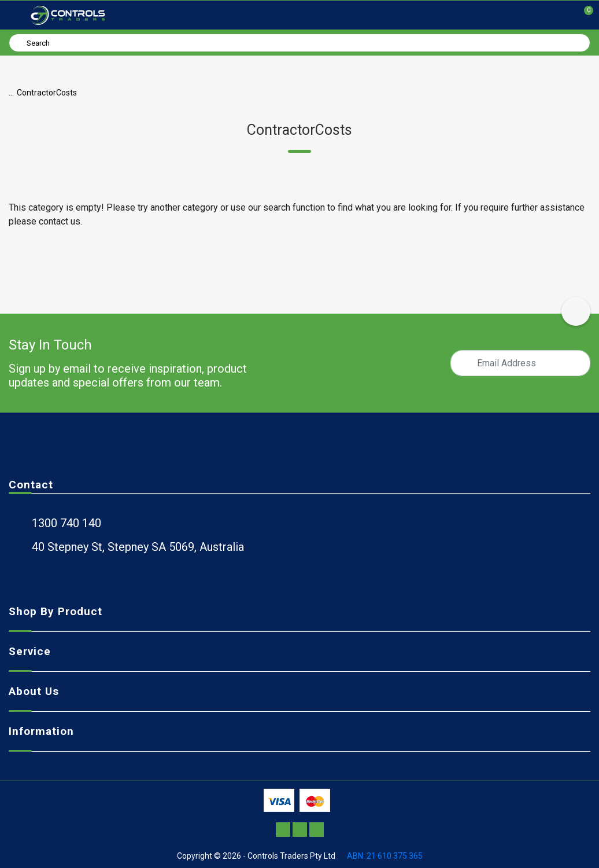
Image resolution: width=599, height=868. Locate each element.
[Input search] (299, 43)
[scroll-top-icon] (576, 311)
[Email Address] (520, 363)
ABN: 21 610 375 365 (385, 856)
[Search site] (19, 42)
